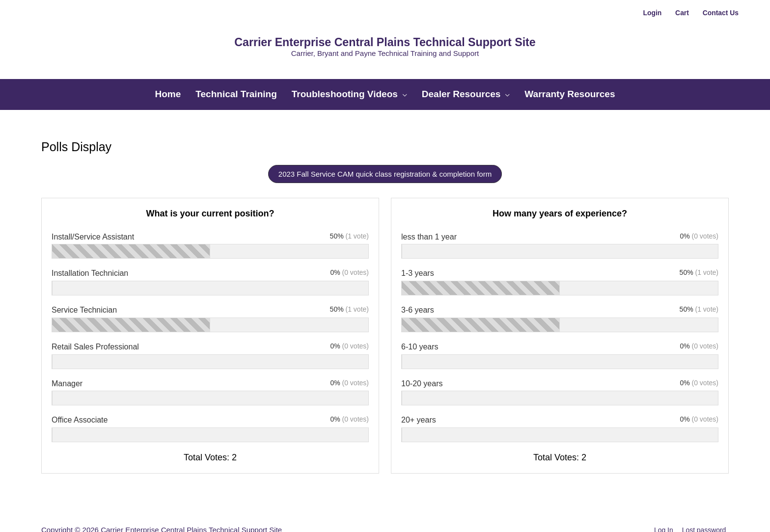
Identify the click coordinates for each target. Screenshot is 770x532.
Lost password (705, 505)
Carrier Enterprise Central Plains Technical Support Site (385, 33)
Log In (661, 505)
